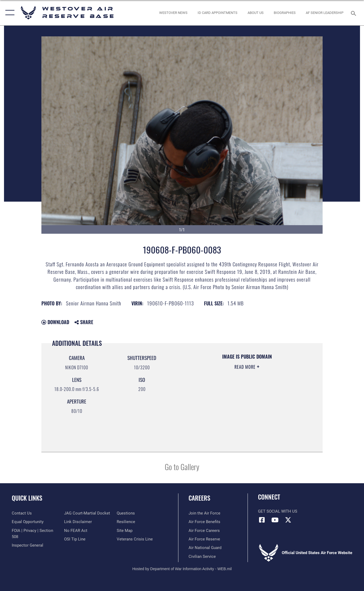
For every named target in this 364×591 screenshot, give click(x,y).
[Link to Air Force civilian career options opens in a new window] (202, 557)
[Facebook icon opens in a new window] (262, 520)
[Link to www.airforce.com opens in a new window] (204, 513)
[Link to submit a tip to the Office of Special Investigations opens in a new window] (75, 539)
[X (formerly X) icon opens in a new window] (288, 520)
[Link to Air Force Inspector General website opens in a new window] (28, 545)
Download (55, 322)
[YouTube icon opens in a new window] (275, 520)
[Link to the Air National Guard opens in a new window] (205, 548)
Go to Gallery (182, 467)
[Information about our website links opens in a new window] (78, 522)
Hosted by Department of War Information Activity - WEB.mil (182, 569)
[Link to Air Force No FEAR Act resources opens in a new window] (76, 531)
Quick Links (27, 498)
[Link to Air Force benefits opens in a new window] (204, 522)
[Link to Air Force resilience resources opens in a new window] (126, 522)
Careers (199, 498)
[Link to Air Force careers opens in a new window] (204, 531)
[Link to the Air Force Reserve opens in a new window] (204, 539)
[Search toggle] (354, 13)
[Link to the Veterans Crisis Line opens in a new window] (135, 539)
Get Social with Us (278, 511)
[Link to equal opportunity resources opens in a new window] (28, 522)
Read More (246, 367)
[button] (9, 13)
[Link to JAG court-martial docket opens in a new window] (87, 513)
